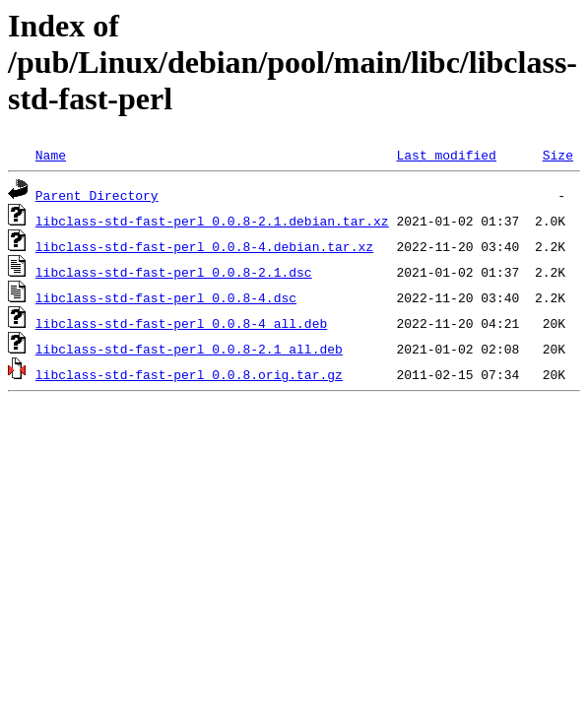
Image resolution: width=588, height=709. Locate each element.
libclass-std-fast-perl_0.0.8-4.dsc (166, 297)
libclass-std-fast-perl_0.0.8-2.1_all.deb (189, 349)
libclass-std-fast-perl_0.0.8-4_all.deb (181, 323)
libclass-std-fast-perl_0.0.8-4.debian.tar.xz (204, 246)
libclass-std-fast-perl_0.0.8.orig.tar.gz (189, 374)
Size (558, 155)
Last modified (446, 155)
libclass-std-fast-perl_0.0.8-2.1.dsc (174, 272)
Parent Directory (97, 195)
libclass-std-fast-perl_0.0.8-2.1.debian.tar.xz (212, 221)
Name (51, 155)
